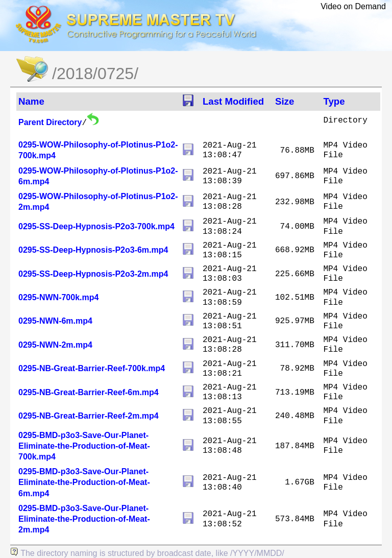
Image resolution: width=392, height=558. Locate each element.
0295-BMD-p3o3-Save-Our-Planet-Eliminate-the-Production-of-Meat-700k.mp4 (84, 446)
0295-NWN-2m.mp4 (55, 345)
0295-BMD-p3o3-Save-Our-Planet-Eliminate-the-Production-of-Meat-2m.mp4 (84, 519)
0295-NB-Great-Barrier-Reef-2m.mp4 (89, 416)
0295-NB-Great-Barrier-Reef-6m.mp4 (89, 392)
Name (31, 101)
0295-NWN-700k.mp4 (58, 297)
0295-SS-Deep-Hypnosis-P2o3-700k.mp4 (96, 226)
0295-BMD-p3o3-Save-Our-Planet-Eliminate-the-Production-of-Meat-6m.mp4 (84, 482)
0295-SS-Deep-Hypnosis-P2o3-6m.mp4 (93, 250)
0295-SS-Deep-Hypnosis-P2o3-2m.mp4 (93, 274)
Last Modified (233, 101)
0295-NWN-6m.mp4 (55, 321)
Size (285, 101)
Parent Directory (50, 122)
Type (334, 101)
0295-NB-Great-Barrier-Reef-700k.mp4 (92, 368)
